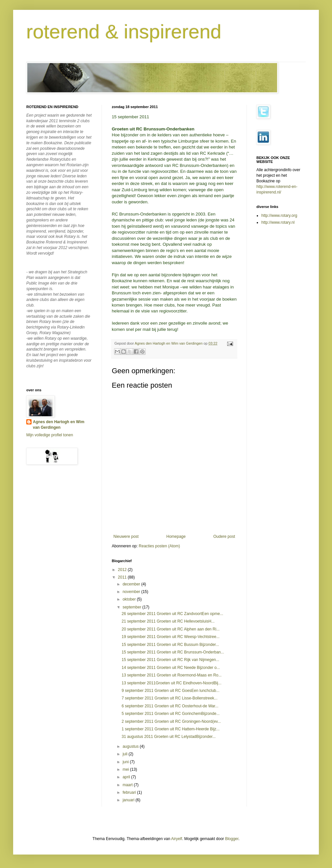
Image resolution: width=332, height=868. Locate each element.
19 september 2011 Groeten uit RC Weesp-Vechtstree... (171, 637)
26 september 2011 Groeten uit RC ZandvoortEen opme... (172, 614)
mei (126, 769)
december (132, 584)
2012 (123, 570)
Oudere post (224, 537)
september (132, 607)
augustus (131, 746)
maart (128, 785)
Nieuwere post (126, 537)
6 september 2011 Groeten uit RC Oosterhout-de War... (170, 706)
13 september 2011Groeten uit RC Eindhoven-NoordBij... (172, 683)
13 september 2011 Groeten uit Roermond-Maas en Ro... (172, 675)
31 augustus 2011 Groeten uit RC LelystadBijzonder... (169, 737)
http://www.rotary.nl (278, 222)
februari (130, 792)
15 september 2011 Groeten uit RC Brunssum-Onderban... (173, 652)
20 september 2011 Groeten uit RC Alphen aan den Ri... (171, 629)
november (132, 592)
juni (126, 762)
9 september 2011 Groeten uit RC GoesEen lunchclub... (171, 691)
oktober (130, 599)
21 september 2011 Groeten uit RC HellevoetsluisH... (168, 621)
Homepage (176, 537)
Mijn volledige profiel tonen (50, 435)
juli (126, 754)
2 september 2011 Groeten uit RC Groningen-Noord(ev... (171, 721)
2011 (123, 577)
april (127, 777)
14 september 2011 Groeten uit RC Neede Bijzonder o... (171, 668)
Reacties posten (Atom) (159, 546)
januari (129, 800)
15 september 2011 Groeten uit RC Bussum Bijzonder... (170, 645)
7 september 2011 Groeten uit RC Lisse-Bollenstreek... (169, 698)
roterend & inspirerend (124, 32)
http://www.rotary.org (279, 216)
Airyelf (177, 839)
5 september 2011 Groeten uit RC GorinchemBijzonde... (171, 714)
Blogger (232, 839)
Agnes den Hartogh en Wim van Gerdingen (59, 425)
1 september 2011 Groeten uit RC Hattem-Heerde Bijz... (171, 729)
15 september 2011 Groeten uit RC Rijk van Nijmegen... (170, 660)
